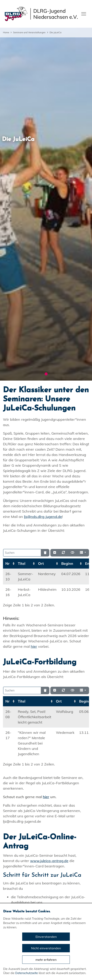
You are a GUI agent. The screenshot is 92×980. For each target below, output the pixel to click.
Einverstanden (46, 937)
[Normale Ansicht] (72, 553)
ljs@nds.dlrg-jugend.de (43, 517)
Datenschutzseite (27, 973)
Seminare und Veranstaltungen (29, 32)
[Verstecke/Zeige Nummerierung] (55, 553)
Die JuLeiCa (56, 32)
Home (6, 32)
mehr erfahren (46, 960)
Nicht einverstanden (46, 948)
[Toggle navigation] (84, 13)
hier (34, 646)
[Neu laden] (63, 553)
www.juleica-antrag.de (49, 861)
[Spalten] (83, 553)
